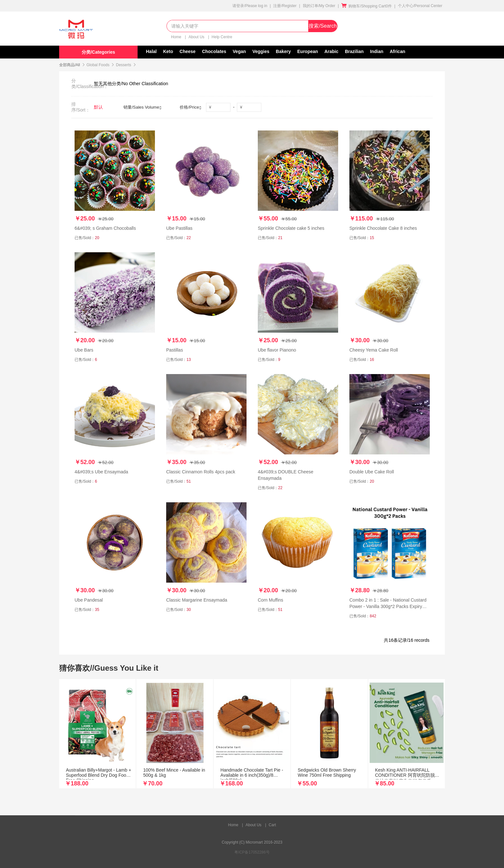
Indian (377, 51)
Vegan (239, 51)
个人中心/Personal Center (420, 6)
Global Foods (98, 65)
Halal (151, 51)
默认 (98, 107)
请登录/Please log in (250, 6)
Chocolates (214, 51)
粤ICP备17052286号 (252, 852)
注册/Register (285, 6)
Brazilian (354, 51)
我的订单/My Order (319, 6)
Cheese (188, 51)
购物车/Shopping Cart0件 (367, 6)
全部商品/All (70, 65)
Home (177, 37)
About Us (197, 37)
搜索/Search (323, 26)
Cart (272, 825)
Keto (168, 51)
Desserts (124, 65)
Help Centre (222, 37)
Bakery (283, 51)
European (308, 51)
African (398, 51)
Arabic (331, 51)
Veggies (261, 51)
